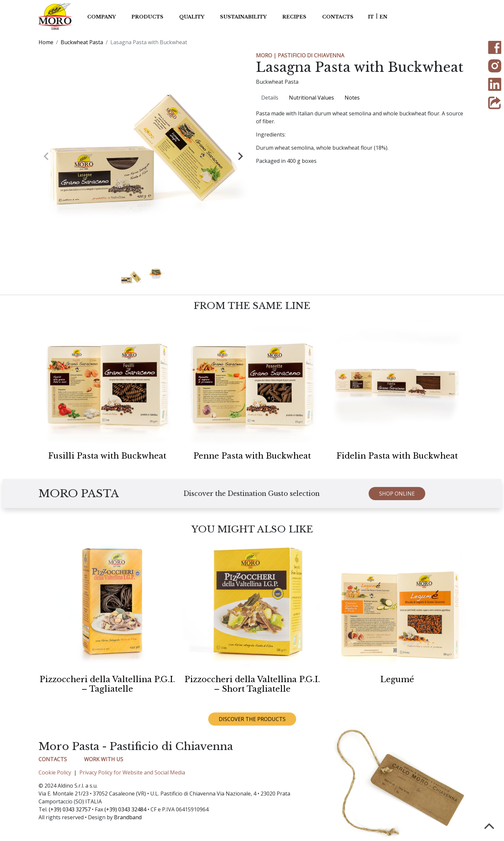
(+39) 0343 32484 (125, 809)
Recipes (294, 17)
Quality (192, 17)
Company (101, 17)
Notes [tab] (352, 98)
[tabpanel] (361, 137)
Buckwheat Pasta (82, 42)
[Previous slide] (29, 156)
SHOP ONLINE (397, 502)
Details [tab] (270, 98)
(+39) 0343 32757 (70, 809)
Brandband (128, 817)
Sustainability (243, 17)
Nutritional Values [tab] (311, 98)
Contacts (338, 17)
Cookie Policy (55, 772)
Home (46, 42)
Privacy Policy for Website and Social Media (132, 772)
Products (147, 17)
